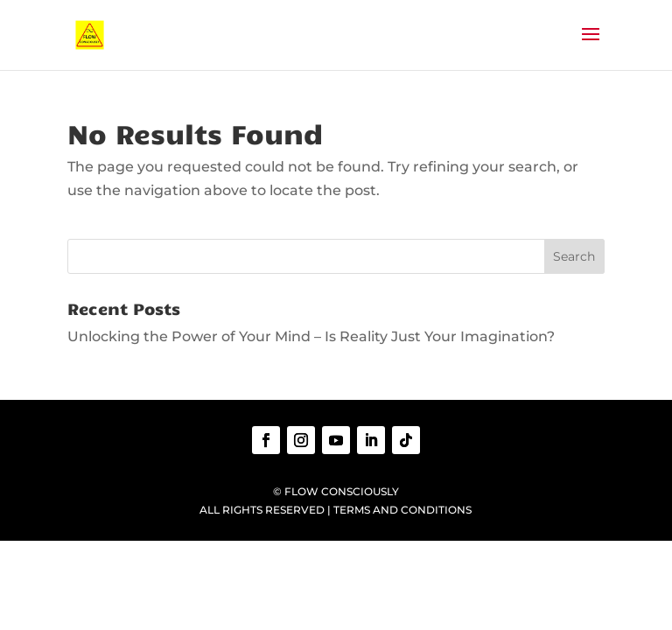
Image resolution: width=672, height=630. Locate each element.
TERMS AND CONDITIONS (402, 510)
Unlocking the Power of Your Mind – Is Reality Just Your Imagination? (311, 336)
